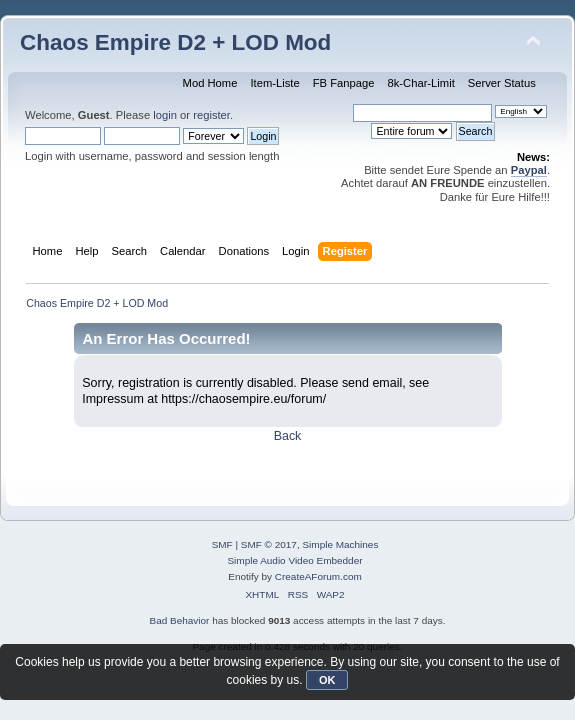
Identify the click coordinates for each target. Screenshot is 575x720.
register (211, 115)
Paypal (529, 170)
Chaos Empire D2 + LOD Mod (175, 42)
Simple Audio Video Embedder (294, 560)
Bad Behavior (180, 620)
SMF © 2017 (269, 544)
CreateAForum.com (318, 576)
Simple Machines (340, 544)
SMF (222, 544)
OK (327, 680)
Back (288, 436)
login (165, 115)
